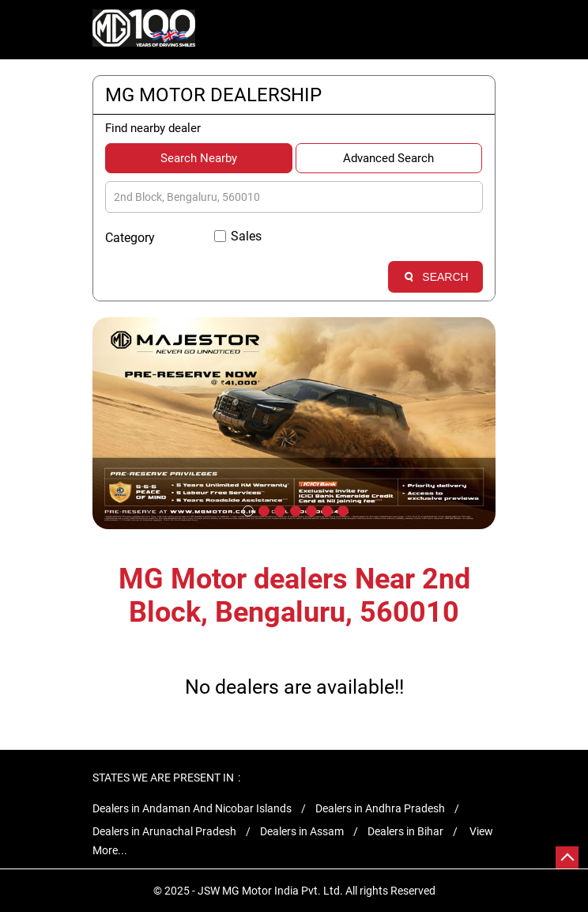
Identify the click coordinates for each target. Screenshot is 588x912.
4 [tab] (294, 509)
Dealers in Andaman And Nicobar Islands (192, 808)
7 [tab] (341, 509)
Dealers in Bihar (405, 831)
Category (130, 238)
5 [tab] (310, 509)
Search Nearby (199, 158)
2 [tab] (262, 509)
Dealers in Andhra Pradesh (380, 808)
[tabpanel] (294, 423)
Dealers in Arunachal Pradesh (164, 831)
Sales (246, 236)
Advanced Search (388, 158)
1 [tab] (247, 509)
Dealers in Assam (302, 831)
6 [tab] (326, 509)
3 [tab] (278, 509)
